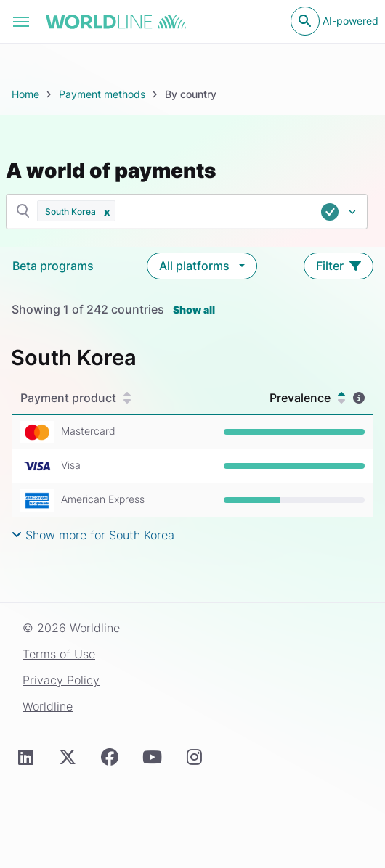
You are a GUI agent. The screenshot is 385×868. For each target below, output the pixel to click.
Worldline (48, 706)
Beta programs (53, 266)
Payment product (76, 398)
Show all (194, 310)
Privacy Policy (61, 680)
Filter (339, 266)
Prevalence (307, 398)
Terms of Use (59, 654)
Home (25, 94)
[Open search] (305, 21)
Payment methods (102, 94)
